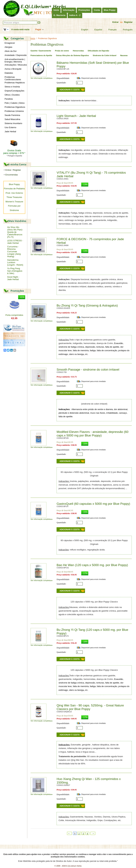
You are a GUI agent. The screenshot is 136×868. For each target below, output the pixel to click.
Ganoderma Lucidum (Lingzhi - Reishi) (15, 262)
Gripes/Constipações (14, 91)
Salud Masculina (12, 119)
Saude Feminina (12, 115)
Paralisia (9, 99)
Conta (97, 10)
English (83, 30)
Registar (128, 22)
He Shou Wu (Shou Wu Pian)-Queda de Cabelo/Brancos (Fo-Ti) (15, 232)
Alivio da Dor (11, 51)
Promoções (84, 10)
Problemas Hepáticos (15, 83)
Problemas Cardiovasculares (13, 78)
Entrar (115, 22)
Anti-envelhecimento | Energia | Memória (15, 60)
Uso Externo (10, 127)
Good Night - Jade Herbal (13, 278)
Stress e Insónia (12, 87)
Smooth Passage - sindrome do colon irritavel (88, 370)
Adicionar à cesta (70, 90)
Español (96, 30)
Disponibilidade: (63, 78)
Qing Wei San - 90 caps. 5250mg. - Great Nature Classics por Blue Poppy (90, 707)
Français (110, 30)
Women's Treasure (14, 202)
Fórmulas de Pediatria (14, 189)
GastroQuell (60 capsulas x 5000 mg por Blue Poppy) (93, 504)
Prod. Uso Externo (14, 193)
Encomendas (12, 175)
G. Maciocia (59, 15)
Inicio (56, 10)
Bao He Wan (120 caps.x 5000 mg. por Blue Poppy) (92, 565)
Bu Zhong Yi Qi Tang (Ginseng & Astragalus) (87, 305)
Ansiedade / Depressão (16, 55)
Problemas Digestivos (15, 107)
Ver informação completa (42, 78)
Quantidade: (61, 83)
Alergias (8, 47)
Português (126, 30)
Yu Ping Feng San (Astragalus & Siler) (15, 271)
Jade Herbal (10, 131)
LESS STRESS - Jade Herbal (15, 242)
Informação (69, 10)
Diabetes (9, 73)
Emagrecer (10, 43)
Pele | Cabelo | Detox (15, 103)
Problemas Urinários (14, 111)
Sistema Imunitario (13, 123)
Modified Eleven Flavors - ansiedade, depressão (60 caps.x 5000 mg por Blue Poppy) (92, 434)
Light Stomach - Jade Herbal (76, 116)
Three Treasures (14, 197)
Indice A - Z (75, 15)
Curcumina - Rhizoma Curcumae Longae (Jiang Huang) (14, 251)
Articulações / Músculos (16, 65)
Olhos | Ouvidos (12, 95)
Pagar (38, 29)
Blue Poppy (110, 10)
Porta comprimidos (14, 315)
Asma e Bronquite (13, 69)
